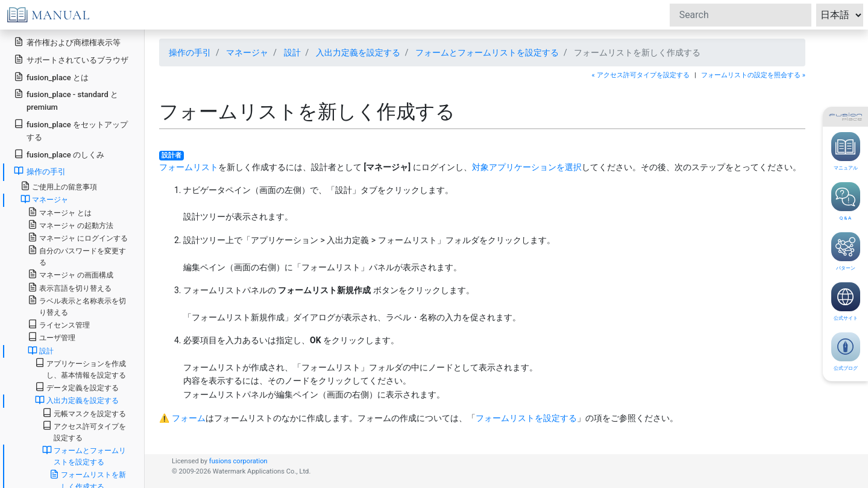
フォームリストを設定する (526, 418)
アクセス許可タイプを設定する (84, 431)
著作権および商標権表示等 (67, 42)
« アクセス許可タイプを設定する (641, 75)
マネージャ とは (60, 212)
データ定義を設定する (77, 387)
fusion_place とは (51, 77)
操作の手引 (190, 52)
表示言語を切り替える (70, 287)
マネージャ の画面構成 (71, 274)
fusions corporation (238, 461)
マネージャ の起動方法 (71, 225)
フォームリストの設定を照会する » (753, 75)
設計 (292, 52)
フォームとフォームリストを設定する (487, 52)
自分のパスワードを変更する (77, 256)
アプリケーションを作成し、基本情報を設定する (80, 369)
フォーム (189, 418)
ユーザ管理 (52, 337)
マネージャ (247, 52)
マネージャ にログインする (78, 237)
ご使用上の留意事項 (59, 186)
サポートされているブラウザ (71, 59)
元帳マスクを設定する (84, 413)
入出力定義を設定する (358, 52)
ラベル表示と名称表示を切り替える (77, 306)
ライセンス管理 (59, 324)
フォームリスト (189, 167)
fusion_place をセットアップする (71, 130)
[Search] (741, 15)
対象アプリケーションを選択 (527, 167)
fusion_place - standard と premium (66, 100)
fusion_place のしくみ (59, 154)
